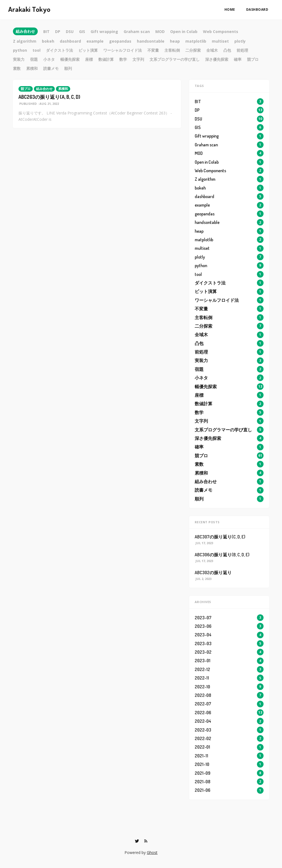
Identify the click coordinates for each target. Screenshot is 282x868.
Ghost (152, 852)
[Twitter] (137, 841)
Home (230, 9)
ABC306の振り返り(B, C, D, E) (222, 555)
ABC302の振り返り (213, 573)
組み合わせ (44, 89)
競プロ (26, 89)
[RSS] (146, 841)
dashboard (257, 9)
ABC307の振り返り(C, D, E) (220, 537)
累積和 (63, 89)
